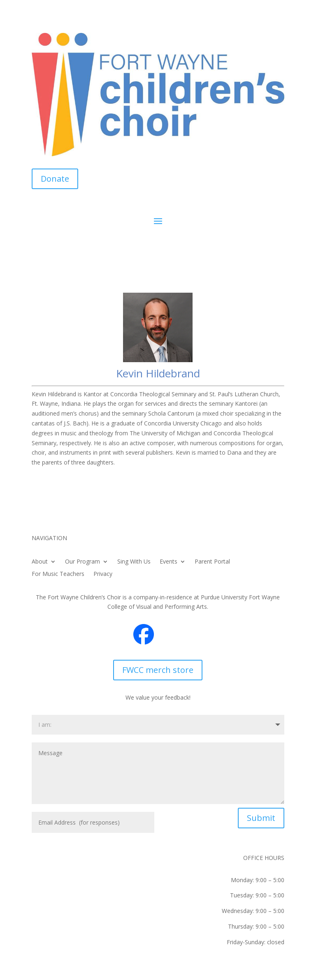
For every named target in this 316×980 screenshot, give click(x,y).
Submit (261, 818)
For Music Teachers (58, 574)
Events (168, 562)
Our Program (82, 562)
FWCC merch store (158, 670)
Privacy (103, 574)
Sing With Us (134, 562)
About (40, 562)
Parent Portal (212, 562)
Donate (55, 179)
